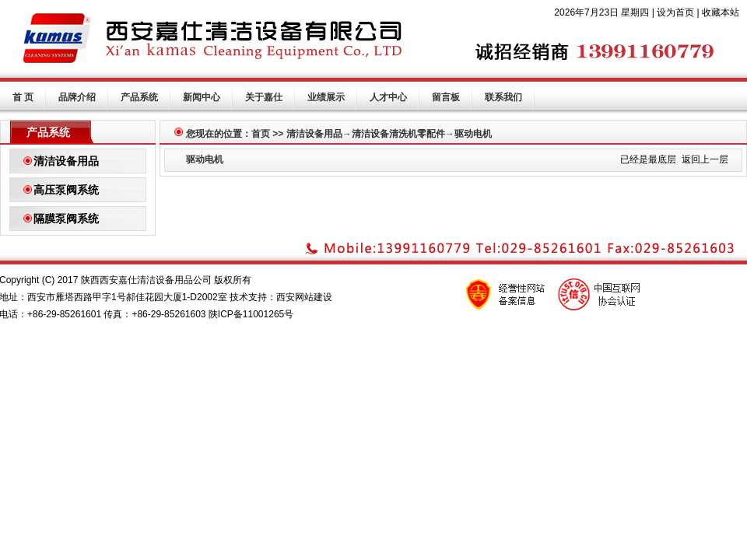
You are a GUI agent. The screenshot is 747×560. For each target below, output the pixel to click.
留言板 (446, 97)
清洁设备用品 (66, 161)
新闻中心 (202, 97)
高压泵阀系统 (66, 190)
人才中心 (388, 97)
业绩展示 (326, 97)
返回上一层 (705, 159)
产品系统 (139, 97)
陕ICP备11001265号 (251, 314)
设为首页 (675, 12)
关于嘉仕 (264, 97)
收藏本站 (721, 12)
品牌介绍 (77, 97)
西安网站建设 (304, 297)
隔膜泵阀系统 (66, 219)
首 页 (23, 97)
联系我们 (503, 97)
